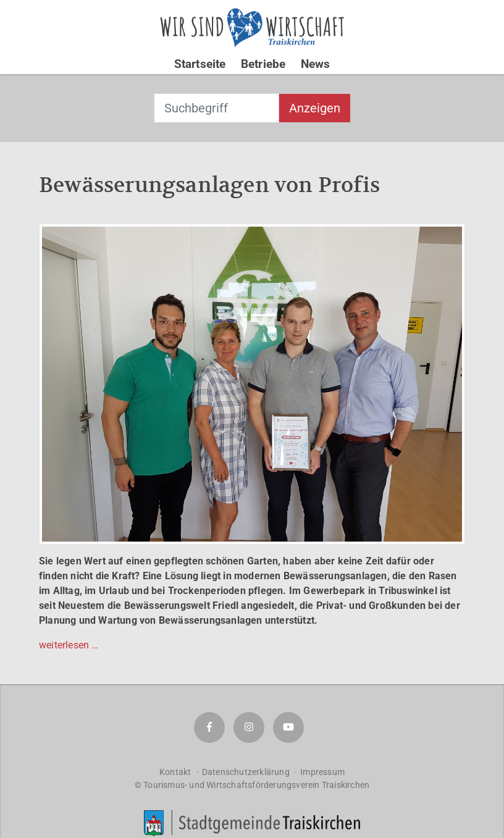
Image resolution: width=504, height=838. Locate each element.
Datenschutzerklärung (246, 772)
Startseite (200, 64)
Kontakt (175, 772)
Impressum (322, 772)
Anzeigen (315, 108)
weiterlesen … (69, 645)
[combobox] (216, 108)
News (316, 64)
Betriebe (263, 64)
